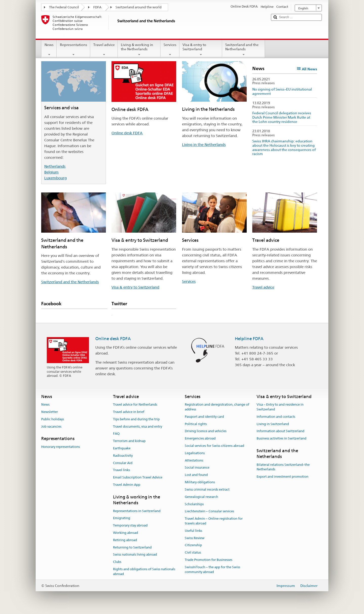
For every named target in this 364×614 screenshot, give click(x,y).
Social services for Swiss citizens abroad (214, 446)
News (49, 50)
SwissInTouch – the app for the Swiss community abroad (212, 569)
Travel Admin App (127, 485)
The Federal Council (64, 7)
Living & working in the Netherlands (139, 50)
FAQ (116, 434)
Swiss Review (195, 538)
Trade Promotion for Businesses (209, 560)
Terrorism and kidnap (129, 441)
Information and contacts (276, 417)
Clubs (117, 562)
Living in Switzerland (273, 424)
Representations (73, 50)
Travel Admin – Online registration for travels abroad (214, 521)
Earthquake (122, 448)
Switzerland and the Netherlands (244, 50)
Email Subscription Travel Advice (138, 478)
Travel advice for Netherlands (135, 404)
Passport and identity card (204, 417)
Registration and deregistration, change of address (217, 407)
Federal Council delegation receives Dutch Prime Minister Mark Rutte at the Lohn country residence (282, 117)
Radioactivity (123, 456)
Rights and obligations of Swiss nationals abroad (144, 572)
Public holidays (53, 419)
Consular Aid (123, 463)
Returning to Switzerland (132, 547)
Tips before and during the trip (136, 419)
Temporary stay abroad (130, 525)
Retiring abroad (125, 540)
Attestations (194, 460)
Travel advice (104, 50)
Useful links (194, 531)
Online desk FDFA (127, 133)
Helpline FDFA (249, 339)
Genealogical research (201, 497)
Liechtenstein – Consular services (209, 511)
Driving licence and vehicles (206, 431)
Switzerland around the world (139, 7)
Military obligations (200, 482)
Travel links (121, 470)
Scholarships (194, 504)
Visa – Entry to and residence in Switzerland (280, 407)
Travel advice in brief (129, 412)
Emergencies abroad (200, 438)
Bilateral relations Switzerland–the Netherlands (283, 467)
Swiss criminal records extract (207, 489)
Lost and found (196, 475)
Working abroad (126, 533)
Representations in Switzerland (137, 511)
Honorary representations (61, 447)
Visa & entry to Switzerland (201, 50)
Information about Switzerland (280, 431)
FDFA (97, 7)
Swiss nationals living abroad (135, 555)
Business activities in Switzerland (281, 438)
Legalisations (195, 453)
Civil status (193, 552)
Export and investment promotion (282, 477)
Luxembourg (55, 178)
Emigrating (122, 518)
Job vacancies (51, 426)
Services (170, 50)
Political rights (196, 424)
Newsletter (50, 412)
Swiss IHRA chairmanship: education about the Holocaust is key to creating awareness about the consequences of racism (284, 147)
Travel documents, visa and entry (138, 426)
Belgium (51, 172)
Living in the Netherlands (204, 145)
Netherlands (55, 166)
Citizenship (193, 545)
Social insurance (197, 468)
